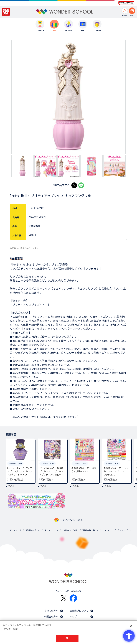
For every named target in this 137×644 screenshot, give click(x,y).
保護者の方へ (51, 617)
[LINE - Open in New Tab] (81, 185)
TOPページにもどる (72, 520)
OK (67, 638)
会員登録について (79, 611)
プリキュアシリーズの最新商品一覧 (79, 530)
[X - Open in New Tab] (74, 185)
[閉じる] (131, 626)
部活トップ (31, 530)
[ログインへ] (132, 11)
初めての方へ (51, 611)
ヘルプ (73, 617)
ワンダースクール (13, 530)
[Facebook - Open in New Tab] (73, 598)
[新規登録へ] (125, 11)
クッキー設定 (11, 629)
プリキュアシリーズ (49, 530)
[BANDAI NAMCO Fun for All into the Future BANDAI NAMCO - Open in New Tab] (126, 3)
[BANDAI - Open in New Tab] (6, 12)
